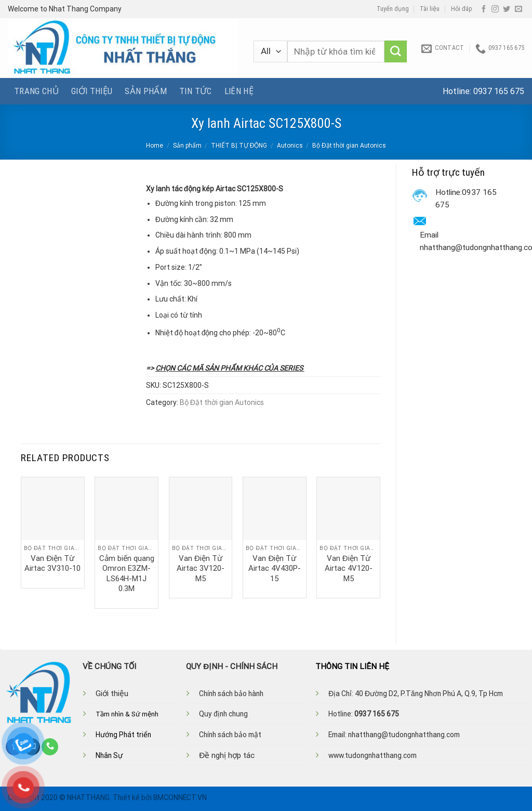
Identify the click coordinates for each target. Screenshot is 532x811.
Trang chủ (36, 91)
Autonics (290, 146)
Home (155, 146)
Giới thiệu (92, 91)
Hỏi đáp (462, 9)
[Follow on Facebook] (484, 9)
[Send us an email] (518, 9)
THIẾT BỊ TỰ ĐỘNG (239, 146)
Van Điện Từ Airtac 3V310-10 (52, 564)
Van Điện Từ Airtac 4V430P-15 (275, 568)
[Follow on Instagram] (495, 9)
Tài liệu (430, 9)
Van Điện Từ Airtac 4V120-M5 (349, 568)
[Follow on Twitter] (507, 9)
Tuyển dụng (393, 9)
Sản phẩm (146, 91)
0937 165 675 (499, 91)
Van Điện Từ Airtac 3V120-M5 (201, 568)
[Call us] (50, 747)
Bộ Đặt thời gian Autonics (349, 146)
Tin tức (195, 91)
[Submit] (396, 52)
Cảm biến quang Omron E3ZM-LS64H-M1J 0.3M (127, 574)
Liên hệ (239, 91)
